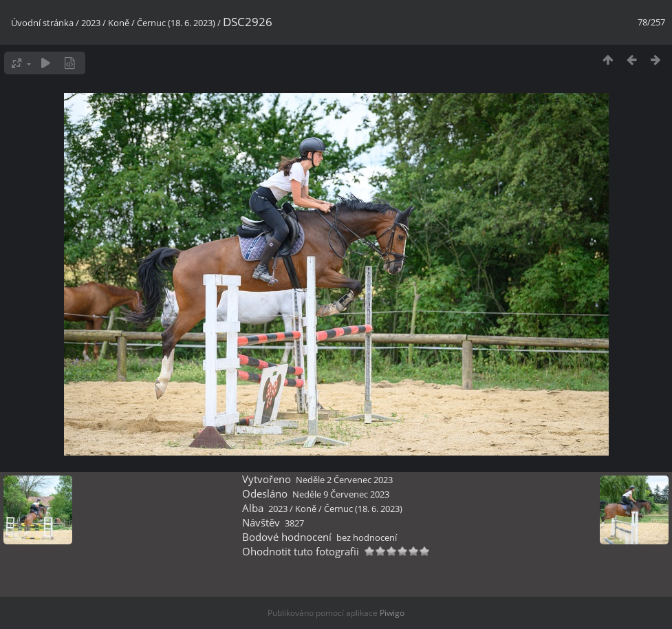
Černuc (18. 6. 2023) (176, 23)
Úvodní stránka (42, 23)
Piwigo (392, 613)
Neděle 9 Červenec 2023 (341, 494)
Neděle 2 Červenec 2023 (344, 480)
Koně (119, 23)
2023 (91, 23)
